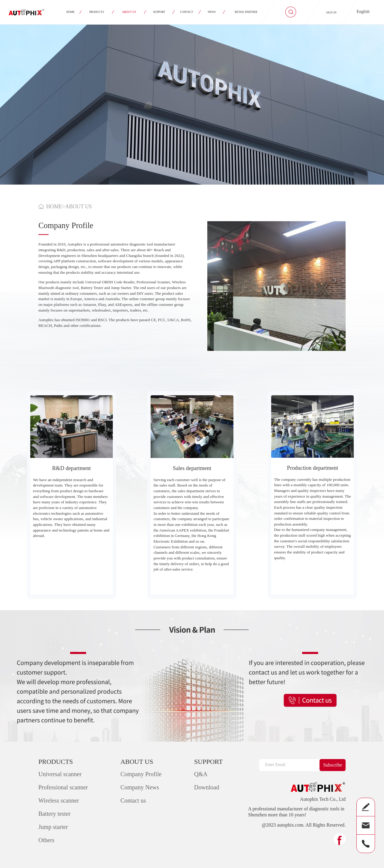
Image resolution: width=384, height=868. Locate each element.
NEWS (212, 12)
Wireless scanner (59, 800)
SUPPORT (159, 12)
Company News (139, 787)
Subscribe (333, 765)
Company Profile (141, 774)
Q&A (201, 774)
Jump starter (53, 827)
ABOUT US (129, 12)
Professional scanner (63, 787)
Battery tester (54, 814)
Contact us (133, 800)
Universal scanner (60, 774)
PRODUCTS (97, 12)
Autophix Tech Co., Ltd (323, 799)
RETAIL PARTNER (246, 12)
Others (46, 840)
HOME (70, 12)
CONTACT (186, 12)
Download (207, 787)
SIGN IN (331, 13)
